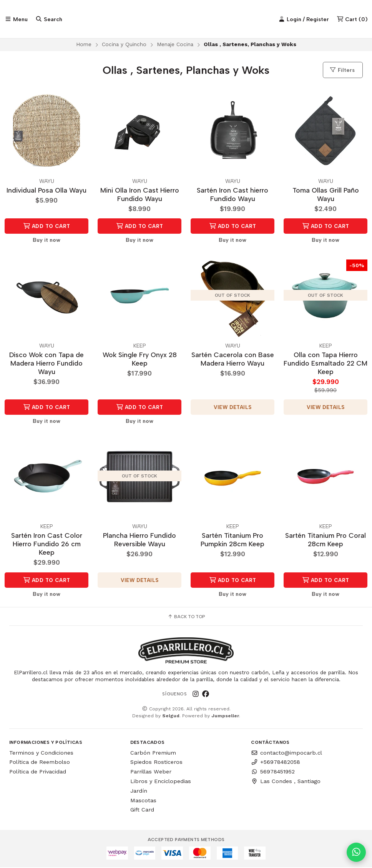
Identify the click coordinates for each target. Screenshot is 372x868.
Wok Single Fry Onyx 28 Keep (140, 359)
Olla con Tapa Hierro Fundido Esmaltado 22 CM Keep (325, 363)
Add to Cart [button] (47, 226)
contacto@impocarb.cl (286, 753)
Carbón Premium (153, 753)
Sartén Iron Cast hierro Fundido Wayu (232, 195)
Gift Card (142, 810)
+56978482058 (276, 763)
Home (84, 45)
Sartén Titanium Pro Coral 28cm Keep (325, 540)
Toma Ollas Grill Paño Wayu (326, 195)
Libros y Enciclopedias (161, 782)
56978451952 (273, 772)
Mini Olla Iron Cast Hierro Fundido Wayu (140, 195)
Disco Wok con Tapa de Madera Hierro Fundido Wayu (46, 363)
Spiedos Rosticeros (156, 763)
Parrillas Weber (151, 772)
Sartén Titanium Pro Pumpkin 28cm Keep (232, 540)
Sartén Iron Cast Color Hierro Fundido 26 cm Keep (47, 545)
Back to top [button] (186, 617)
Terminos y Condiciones (41, 753)
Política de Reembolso (40, 763)
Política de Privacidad (38, 772)
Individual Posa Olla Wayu (46, 190)
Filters (342, 70)
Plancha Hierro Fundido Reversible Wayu (139, 540)
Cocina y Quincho (124, 45)
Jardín (139, 791)
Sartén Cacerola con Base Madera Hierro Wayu (233, 359)
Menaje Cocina (175, 45)
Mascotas (143, 801)
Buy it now (46, 240)
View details (233, 407)
